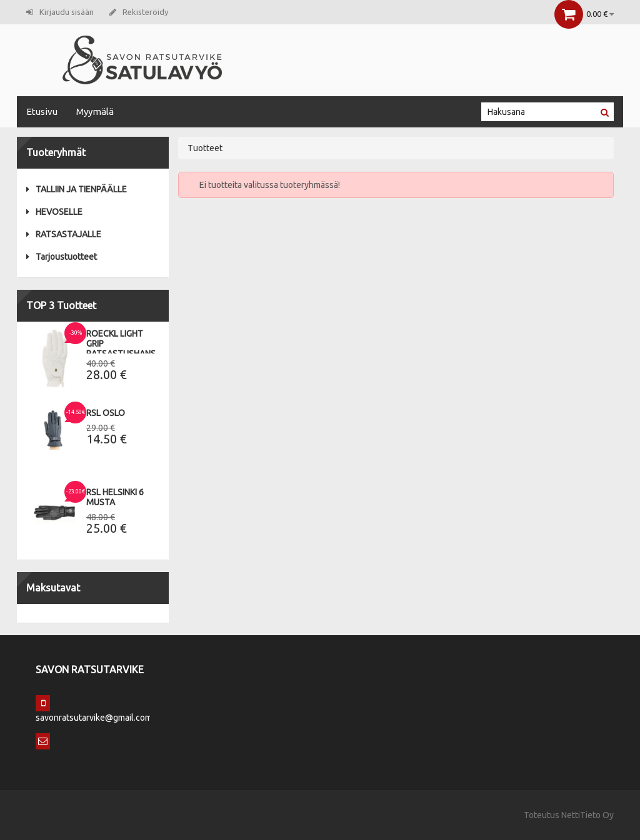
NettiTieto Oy (587, 815)
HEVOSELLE (54, 212)
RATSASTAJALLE (64, 234)
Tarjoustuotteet (62, 257)
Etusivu (42, 111)
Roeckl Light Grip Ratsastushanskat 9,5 (129, 348)
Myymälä (95, 111)
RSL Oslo (106, 413)
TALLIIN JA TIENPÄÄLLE (77, 189)
